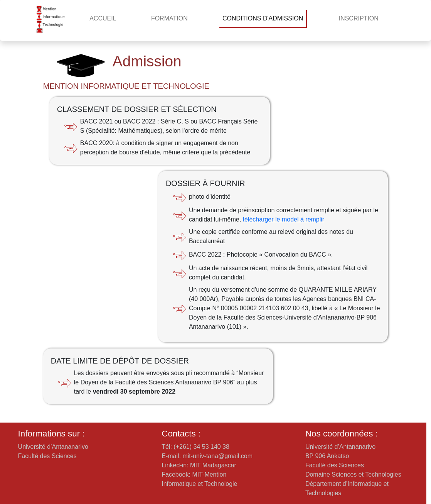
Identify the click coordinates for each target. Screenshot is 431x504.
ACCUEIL (103, 18)
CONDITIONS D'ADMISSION (263, 18)
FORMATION (169, 18)
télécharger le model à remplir (284, 219)
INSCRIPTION (359, 18)
